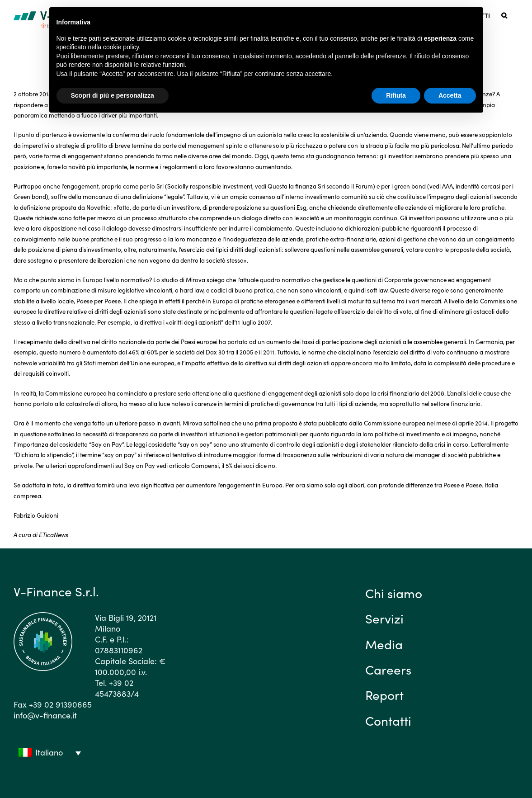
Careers (388, 669)
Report (384, 694)
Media (384, 644)
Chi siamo (394, 593)
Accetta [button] (450, 95)
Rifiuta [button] (396, 95)
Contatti (388, 720)
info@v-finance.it (45, 715)
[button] (504, 15)
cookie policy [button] (121, 47)
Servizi (384, 618)
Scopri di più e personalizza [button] (113, 95)
